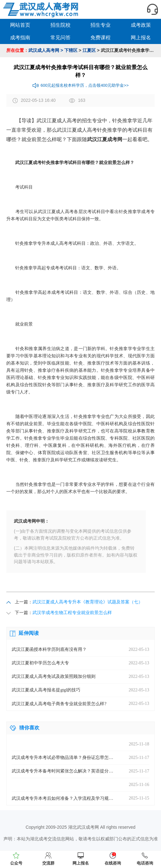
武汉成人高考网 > (46, 50)
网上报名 (141, 38)
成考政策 (141, 25)
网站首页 (20, 25)
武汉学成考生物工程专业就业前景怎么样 (72, 613)
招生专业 (101, 25)
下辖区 (71, 50)
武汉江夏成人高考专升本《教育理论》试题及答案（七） (88, 602)
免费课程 (101, 38)
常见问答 (60, 38)
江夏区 (89, 50)
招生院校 (60, 25)
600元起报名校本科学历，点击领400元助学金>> (81, 85)
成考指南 (20, 38)
